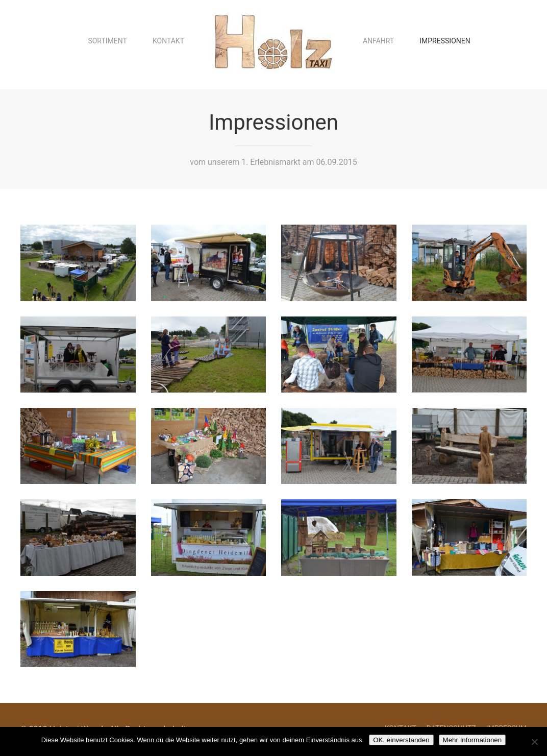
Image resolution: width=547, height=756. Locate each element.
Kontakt (168, 41)
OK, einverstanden (401, 740)
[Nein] (534, 742)
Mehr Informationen (473, 740)
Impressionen (445, 41)
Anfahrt (378, 41)
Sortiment (107, 41)
